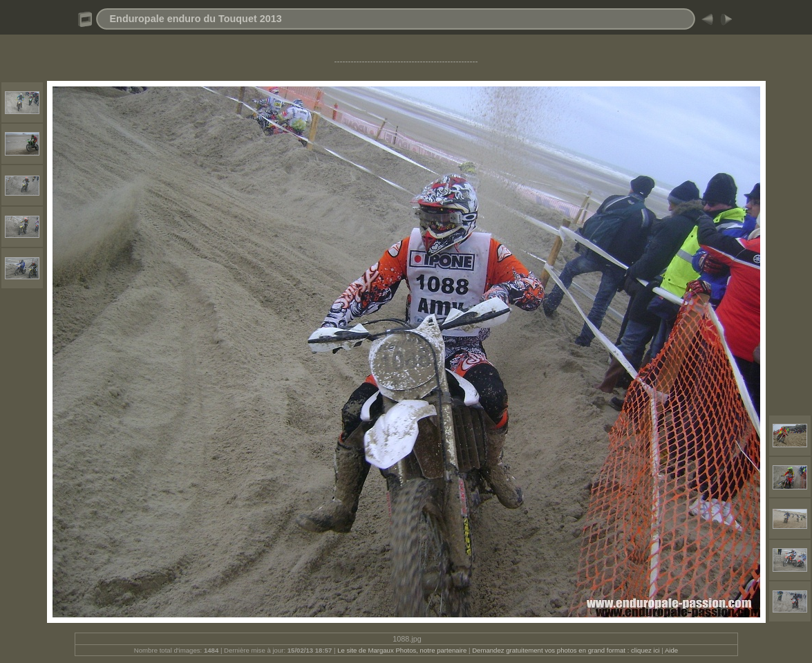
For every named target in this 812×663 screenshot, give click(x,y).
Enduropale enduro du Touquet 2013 (196, 19)
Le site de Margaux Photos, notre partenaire (403, 650)
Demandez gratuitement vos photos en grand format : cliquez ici (567, 650)
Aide (671, 650)
